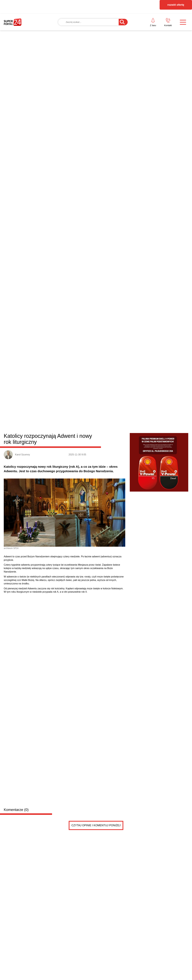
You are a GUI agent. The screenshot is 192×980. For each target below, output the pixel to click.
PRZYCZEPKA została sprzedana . (55, 610)
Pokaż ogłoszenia (113, 709)
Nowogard (71, 397)
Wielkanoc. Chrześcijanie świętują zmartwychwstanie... (140, 516)
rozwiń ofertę (176, 5)
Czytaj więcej (172, 570)
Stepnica (123, 397)
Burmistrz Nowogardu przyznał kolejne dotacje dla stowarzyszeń (72, 504)
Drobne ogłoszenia (26, 586)
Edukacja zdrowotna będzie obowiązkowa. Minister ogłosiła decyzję (72, 553)
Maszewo (85, 397)
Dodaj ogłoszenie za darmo (68, 586)
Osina (112, 397)
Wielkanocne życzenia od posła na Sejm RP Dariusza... (140, 523)
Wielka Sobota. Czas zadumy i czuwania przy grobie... (140, 537)
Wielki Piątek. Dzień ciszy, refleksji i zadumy (134, 550)
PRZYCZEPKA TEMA (53, 604)
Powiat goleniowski (26, 397)
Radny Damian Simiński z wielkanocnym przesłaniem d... (141, 530)
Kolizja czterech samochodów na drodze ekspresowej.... (141, 544)
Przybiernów (99, 397)
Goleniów (58, 397)
